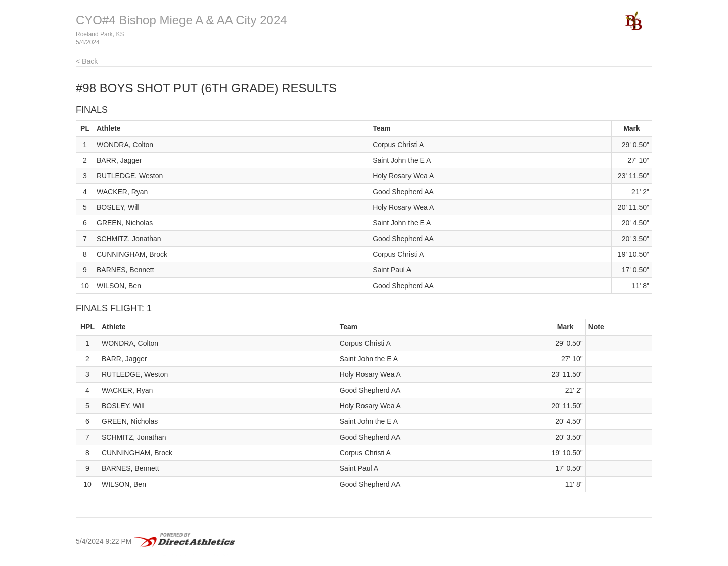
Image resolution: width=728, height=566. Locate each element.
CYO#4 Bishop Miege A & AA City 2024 (181, 20)
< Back (87, 61)
